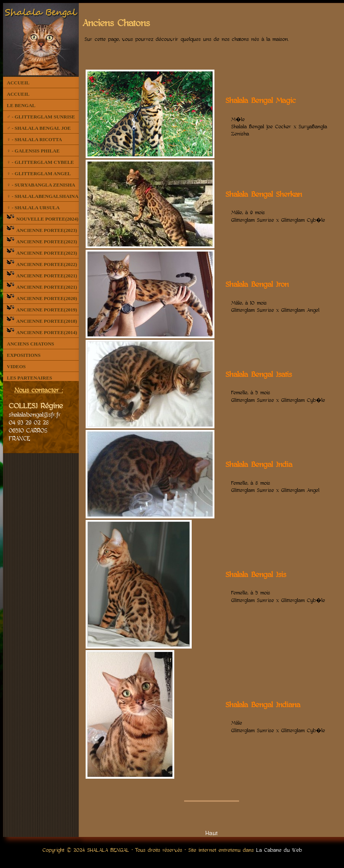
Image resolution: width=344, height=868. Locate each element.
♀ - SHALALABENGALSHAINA (43, 196)
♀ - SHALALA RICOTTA (34, 139)
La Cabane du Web (279, 850)
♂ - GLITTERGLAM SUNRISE (41, 117)
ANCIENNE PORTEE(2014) (42, 332)
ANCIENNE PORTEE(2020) (42, 298)
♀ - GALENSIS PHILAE (33, 151)
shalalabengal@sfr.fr (35, 414)
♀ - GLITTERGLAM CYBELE (40, 162)
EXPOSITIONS (24, 355)
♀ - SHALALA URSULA (33, 208)
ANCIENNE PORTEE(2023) (42, 230)
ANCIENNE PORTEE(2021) (42, 276)
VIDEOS (16, 366)
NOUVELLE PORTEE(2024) (43, 219)
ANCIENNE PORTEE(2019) (42, 310)
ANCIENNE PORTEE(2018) (42, 321)
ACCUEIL (18, 83)
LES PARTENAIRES (30, 378)
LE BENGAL (21, 105)
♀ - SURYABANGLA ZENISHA (41, 185)
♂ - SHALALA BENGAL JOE (39, 128)
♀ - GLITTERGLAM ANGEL (39, 173)
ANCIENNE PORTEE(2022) (42, 264)
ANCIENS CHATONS (30, 344)
